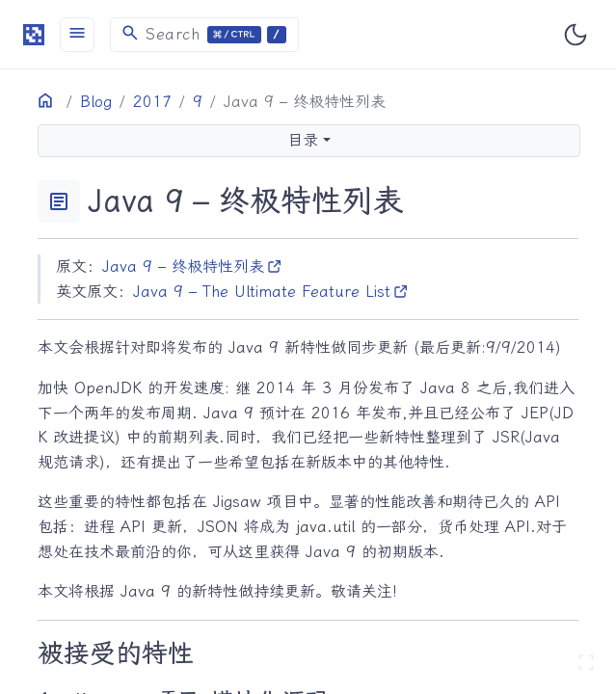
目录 (303, 140)
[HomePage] (34, 34)
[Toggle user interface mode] (576, 35)
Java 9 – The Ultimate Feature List (271, 292)
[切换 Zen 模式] (586, 664)
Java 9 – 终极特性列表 (192, 267)
